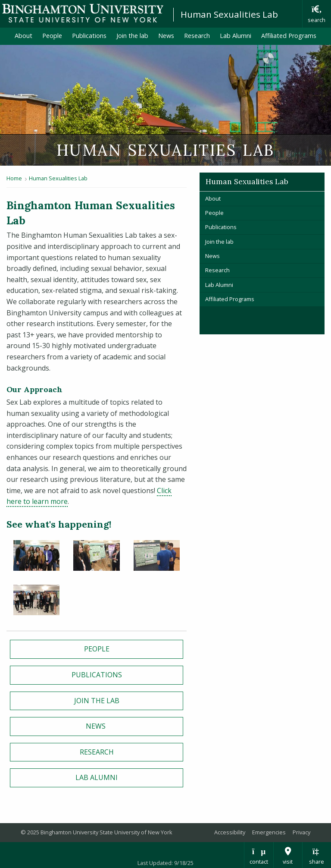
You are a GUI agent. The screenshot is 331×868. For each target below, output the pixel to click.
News (166, 36)
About (23, 36)
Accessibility (230, 832)
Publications (89, 36)
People (52, 36)
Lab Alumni (236, 36)
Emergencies (269, 832)
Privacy (301, 832)
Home (14, 178)
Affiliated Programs (291, 35)
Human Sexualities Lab (229, 14)
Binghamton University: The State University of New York (83, 13)
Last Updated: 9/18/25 (165, 863)
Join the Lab (97, 701)
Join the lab (132, 36)
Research (197, 36)
